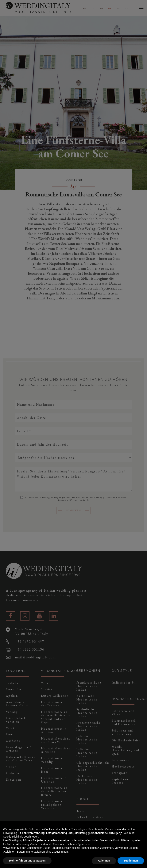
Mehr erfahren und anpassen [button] (27, 861)
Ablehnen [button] (104, 861)
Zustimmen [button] (131, 861)
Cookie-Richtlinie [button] (13, 837)
